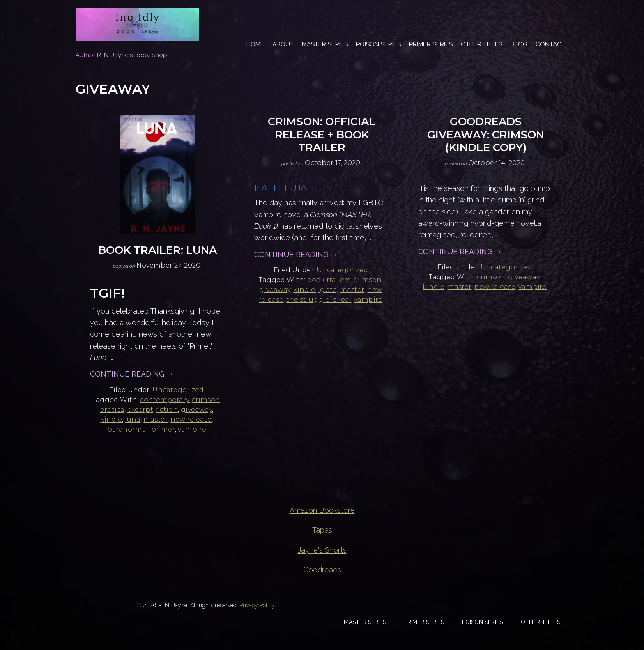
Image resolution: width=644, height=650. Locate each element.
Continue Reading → (132, 374)
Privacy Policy (257, 605)
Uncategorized (178, 390)
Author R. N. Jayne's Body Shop (121, 55)
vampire (192, 429)
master (155, 419)
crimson (206, 400)
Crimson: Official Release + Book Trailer (322, 134)
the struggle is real (319, 300)
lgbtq (328, 290)
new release (191, 419)
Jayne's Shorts (322, 550)
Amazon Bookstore (322, 510)
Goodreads (322, 570)
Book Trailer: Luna (158, 250)
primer (163, 429)
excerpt (140, 410)
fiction (167, 410)
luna (133, 419)
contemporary (164, 400)
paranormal (128, 429)
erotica (112, 410)
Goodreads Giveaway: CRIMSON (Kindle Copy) (486, 134)
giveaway (196, 410)
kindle (111, 419)
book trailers (329, 280)
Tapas (322, 530)
